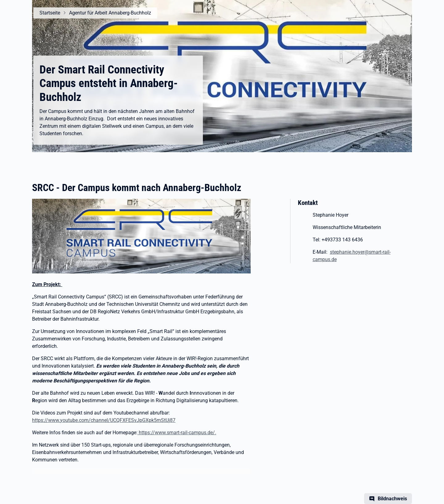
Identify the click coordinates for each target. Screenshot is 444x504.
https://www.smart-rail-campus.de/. (177, 433)
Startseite (50, 13)
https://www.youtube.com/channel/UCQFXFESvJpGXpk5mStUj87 (104, 420)
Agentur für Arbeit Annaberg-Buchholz (110, 13)
